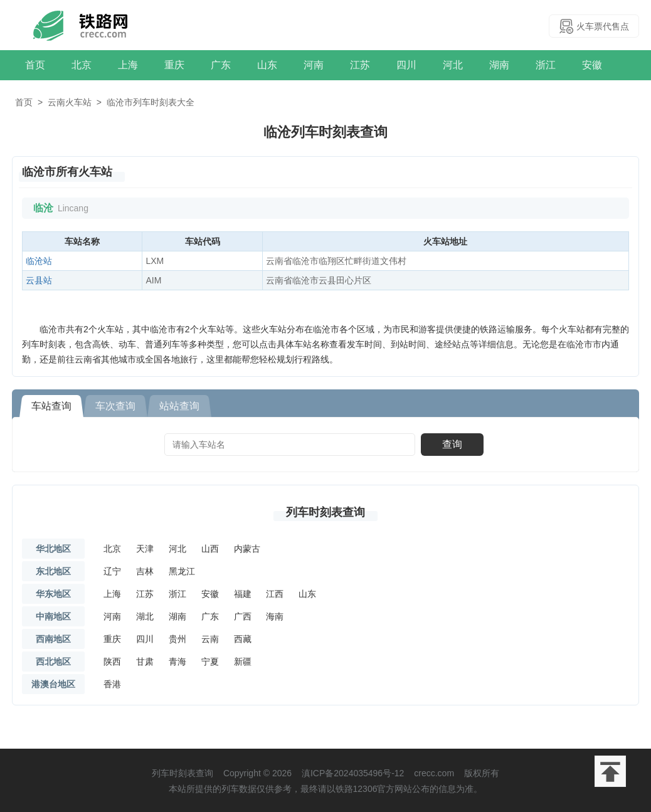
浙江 (546, 65)
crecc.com (434, 773)
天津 (145, 549)
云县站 (39, 280)
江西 (275, 594)
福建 (243, 594)
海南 (275, 616)
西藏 (243, 639)
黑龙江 (182, 571)
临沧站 (39, 261)
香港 (112, 684)
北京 (82, 65)
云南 (210, 639)
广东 (221, 65)
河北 (453, 65)
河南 (314, 65)
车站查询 (51, 406)
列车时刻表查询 (325, 512)
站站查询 (179, 406)
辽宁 (112, 571)
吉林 (145, 571)
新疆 (243, 662)
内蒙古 (247, 549)
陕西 (112, 662)
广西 (243, 616)
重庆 (174, 65)
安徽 (592, 65)
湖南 (499, 65)
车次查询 (115, 406)
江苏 (360, 65)
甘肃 (145, 662)
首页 (35, 65)
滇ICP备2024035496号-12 (353, 773)
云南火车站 (70, 102)
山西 (210, 549)
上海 (128, 65)
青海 (177, 662)
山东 (267, 65)
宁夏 (210, 662)
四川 (406, 65)
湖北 (145, 616)
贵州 (177, 639)
